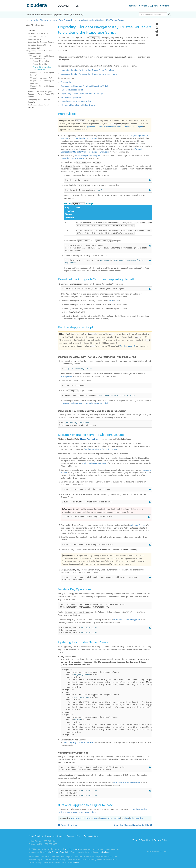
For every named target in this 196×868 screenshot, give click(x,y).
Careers (70, 834)
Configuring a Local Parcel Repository (38, 106)
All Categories (136, 817)
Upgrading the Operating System (41, 42)
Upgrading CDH (34, 48)
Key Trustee (76, 817)
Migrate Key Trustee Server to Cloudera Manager (82, 93)
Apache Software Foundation (57, 851)
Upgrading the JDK (36, 39)
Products (132, 6)
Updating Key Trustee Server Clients (77, 101)
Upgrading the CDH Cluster (85, 138)
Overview (32, 30)
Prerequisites (66, 82)
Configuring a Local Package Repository (39, 101)
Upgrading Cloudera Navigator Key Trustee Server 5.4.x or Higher (89, 74)
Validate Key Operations (71, 97)
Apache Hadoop (72, 848)
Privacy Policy (161, 839)
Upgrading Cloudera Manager (39, 45)
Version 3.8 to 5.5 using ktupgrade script (42, 68)
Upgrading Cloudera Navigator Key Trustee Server (100, 20)
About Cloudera (36, 834)
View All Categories (35, 25)
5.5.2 (117, 300)
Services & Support (148, 6)
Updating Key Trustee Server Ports (79, 741)
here (77, 861)
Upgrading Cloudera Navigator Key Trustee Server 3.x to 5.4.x (87, 70)
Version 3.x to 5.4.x (40, 64)
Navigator (105, 817)
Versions (125, 817)
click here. (105, 851)
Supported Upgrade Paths (38, 36)
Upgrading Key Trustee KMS (41, 78)
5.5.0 (111, 300)
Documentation (91, 834)
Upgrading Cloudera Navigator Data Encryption (52, 20)
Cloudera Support (127, 345)
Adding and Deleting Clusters (95, 462)
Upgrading (115, 817)
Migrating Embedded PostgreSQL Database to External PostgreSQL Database (41, 94)
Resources (50, 834)
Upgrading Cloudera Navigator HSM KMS (42, 82)
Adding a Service (138, 524)
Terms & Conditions (142, 839)
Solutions (165, 6)
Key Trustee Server (91, 817)
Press (79, 834)
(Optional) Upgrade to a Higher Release (78, 105)
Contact (61, 834)
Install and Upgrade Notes (38, 33)
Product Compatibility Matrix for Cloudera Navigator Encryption (101, 150)
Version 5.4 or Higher (41, 61)
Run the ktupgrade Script (72, 90)
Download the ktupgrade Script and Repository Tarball (85, 86)
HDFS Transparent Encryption (88, 155)
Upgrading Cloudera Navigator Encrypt (42, 87)
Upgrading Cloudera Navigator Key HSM (42, 74)
